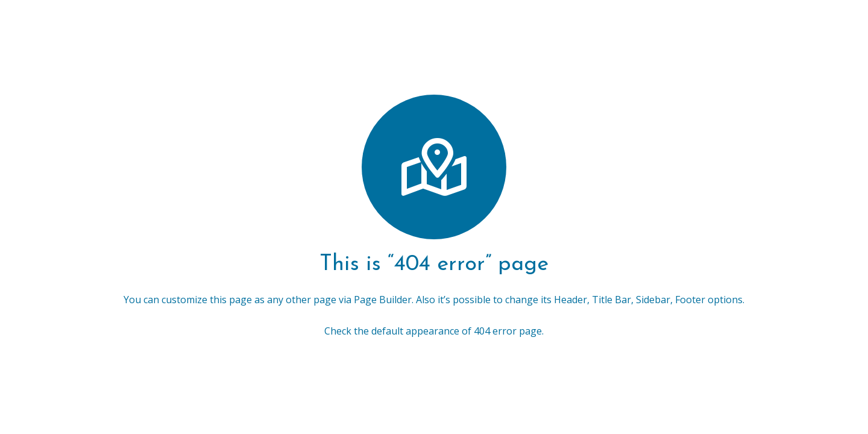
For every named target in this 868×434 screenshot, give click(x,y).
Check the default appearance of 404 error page (433, 331)
